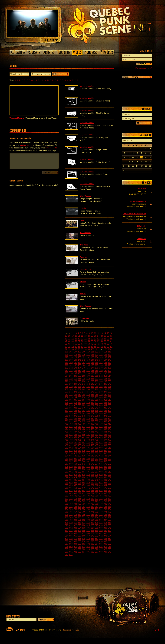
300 (101, 397)
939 (105, 552)
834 (79, 528)
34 (73, 339)
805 (97, 520)
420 (97, 427)
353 (92, 411)
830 (109, 525)
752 (105, 507)
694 (92, 493)
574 (97, 464)
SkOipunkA (142, 189)
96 (79, 349)
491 (71, 445)
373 (84, 416)
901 (84, 544)
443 (101, 432)
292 (67, 397)
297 (88, 397)
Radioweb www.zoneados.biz (134, 214)
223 (101, 379)
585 (97, 467)
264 (88, 389)
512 (67, 451)
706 (97, 496)
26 (95, 336)
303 (67, 400)
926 (97, 549)
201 (101, 373)
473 (88, 440)
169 (105, 365)
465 (101, 437)
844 (75, 531)
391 (67, 421)
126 (109, 355)
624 (75, 477)
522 (109, 451)
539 (88, 456)
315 (71, 403)
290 (105, 395)
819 (109, 523)
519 (97, 451)
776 (67, 515)
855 (75, 533)
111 (92, 352)
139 (71, 360)
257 (105, 387)
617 (92, 475)
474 (92, 440)
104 (110, 349)
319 (88, 403)
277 (97, 392)
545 (67, 459)
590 (71, 469)
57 (98, 341)
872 (101, 536)
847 (88, 531)
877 (75, 539)
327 (75, 405)
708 (105, 496)
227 (71, 381)
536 (75, 456)
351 (84, 411)
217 (75, 379)
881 (92, 539)
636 (79, 480)
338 (75, 408)
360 (75, 413)
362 (84, 413)
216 (71, 379)
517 (88, 451)
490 (67, 445)
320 (92, 403)
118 (75, 355)
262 (79, 389)
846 (84, 531)
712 (75, 499)
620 (105, 475)
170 (109, 365)
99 (89, 349)
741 (105, 504)
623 (71, 477)
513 (71, 451)
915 (97, 547)
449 (79, 435)
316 (75, 403)
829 (105, 525)
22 (82, 336)
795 (101, 517)
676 (109, 488)
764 (109, 509)
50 (76, 341)
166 (92, 365)
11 (95, 333)
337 (71, 408)
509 (101, 448)
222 (97, 379)
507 (92, 448)
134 (97, 357)
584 (92, 467)
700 (71, 496)
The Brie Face (86, 233)
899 (75, 544)
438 (79, 432)
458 (71, 437)
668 (75, 488)
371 (75, 416)
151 (75, 363)
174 (79, 368)
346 (109, 408)
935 (88, 552)
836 (88, 528)
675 (105, 488)
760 (92, 509)
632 (109, 477)
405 (79, 424)
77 (66, 347)
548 (79, 459)
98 (85, 349)
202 (105, 373)
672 (92, 488)
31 (111, 336)
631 (105, 477)
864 (67, 536)
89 (105, 347)
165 (88, 365)
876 (71, 539)
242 (88, 384)
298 (92, 397)
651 (97, 483)
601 (71, 472)
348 (71, 411)
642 (105, 480)
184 (75, 371)
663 (101, 485)
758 (84, 509)
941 (67, 555)
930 (67, 552)
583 (88, 467)
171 (67, 368)
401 (109, 421)
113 (101, 352)
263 (84, 389)
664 (105, 485)
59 (105, 341)
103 (105, 349)
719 (105, 499)
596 (97, 469)
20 (76, 336)
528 (88, 453)
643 (109, 480)
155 (92, 363)
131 (84, 357)
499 (105, 445)
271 (71, 392)
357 (109, 411)
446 (67, 435)
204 (67, 376)
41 (95, 339)
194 (71, 373)
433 (105, 429)
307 (84, 400)
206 (75, 376)
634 (71, 480)
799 (71, 520)
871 (97, 536)
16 (111, 333)
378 (105, 416)
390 (109, 419)
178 (97, 368)
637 (84, 480)
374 (88, 416)
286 (88, 395)
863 (109, 533)
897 (67, 544)
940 (109, 552)
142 (84, 360)
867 (79, 536)
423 (109, 427)
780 (84, 515)
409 (97, 424)
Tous (12, 80)
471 (79, 440)
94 (73, 349)
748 (88, 507)
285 (84, 395)
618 (97, 475)
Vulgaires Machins (17, 118)
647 (79, 483)
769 (84, 512)
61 (111, 341)
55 (92, 341)
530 (97, 453)
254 (92, 387)
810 (71, 523)
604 (84, 472)
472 (84, 440)
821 (71, 525)
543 (105, 456)
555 (109, 459)
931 (71, 552)
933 (79, 552)
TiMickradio (141, 226)
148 (109, 360)
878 (79, 539)
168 (101, 365)
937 (97, 552)
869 (88, 536)
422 (105, 427)
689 (71, 493)
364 (92, 413)
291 (109, 395)
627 (88, 477)
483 (84, 443)
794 (97, 517)
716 (92, 499)
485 (92, 443)
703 (84, 496)
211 (97, 376)
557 (71, 461)
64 (73, 344)
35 (76, 339)
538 (84, 456)
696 (101, 493)
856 (79, 533)
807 (105, 520)
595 (92, 469)
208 (84, 376)
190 (101, 371)
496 (92, 445)
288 (97, 395)
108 (79, 352)
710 (67, 499)
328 (79, 405)
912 (84, 547)
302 (109, 397)
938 (101, 552)
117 (71, 355)
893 (97, 541)
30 (108, 336)
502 (71, 448)
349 (75, 411)
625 (79, 477)
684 (97, 491)
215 (67, 379)
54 (89, 341)
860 (97, 533)
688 (67, 493)
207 (79, 376)
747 (84, 507)
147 (105, 360)
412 (109, 424)
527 (84, 453)
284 (79, 395)
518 (92, 451)
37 (82, 339)
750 (97, 507)
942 (71, 555)
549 (84, 459)
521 (105, 451)
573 (92, 464)
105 (67, 352)
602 (75, 472)
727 (92, 501)
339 (79, 408)
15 (108, 333)
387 (97, 419)
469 (71, 440)
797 (109, 517)
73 (102, 344)
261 (75, 389)
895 (105, 541)
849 (97, 531)
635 (75, 480)
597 (101, 469)
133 (92, 357)
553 (101, 459)
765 (67, 512)
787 (67, 517)
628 (92, 477)
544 (109, 456)
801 (79, 520)
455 (105, 435)
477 (105, 440)
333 (101, 405)
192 (109, 371)
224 (105, 379)
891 (88, 541)
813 (84, 523)
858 (88, 533)
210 (92, 376)
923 (84, 549)
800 (75, 520)
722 (71, 501)
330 (88, 405)
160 (67, 365)
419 (92, 427)
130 (79, 357)
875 (67, 539)
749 (92, 507)
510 (105, 448)
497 (97, 445)
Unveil (82, 220)
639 (92, 480)
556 (67, 461)
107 (75, 352)
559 (79, 461)
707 (101, 496)
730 (105, 501)
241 (84, 384)
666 (67, 488)
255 (97, 387)
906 (105, 544)
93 (69, 349)
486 (97, 443)
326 (71, 405)
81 (79, 347)
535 (71, 456)
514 (75, 451)
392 (71, 421)
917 (105, 547)
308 (88, 400)
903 (92, 544)
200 (97, 373)
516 (84, 451)
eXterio (83, 208)
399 (101, 421)
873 (105, 536)
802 (84, 520)
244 (97, 384)
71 (95, 344)
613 (75, 475)
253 (88, 387)
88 (102, 347)
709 (109, 496)
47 (66, 341)
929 (109, 549)
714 (84, 499)
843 (71, 531)
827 (97, 525)
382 (75, 419)
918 (109, 547)
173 (75, 368)
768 (79, 512)
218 (79, 379)
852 (109, 531)
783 (97, 515)
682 (88, 491)
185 (79, 371)
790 (79, 517)
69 (89, 344)
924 (88, 549)
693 (88, 493)
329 (84, 405)
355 (101, 411)
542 (101, 456)
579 (71, 467)
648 (84, 483)
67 (82, 344)
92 (66, 349)
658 (79, 485)
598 (105, 469)
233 (97, 381)
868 (84, 536)
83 (85, 347)
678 (71, 491)
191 (105, 371)
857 (84, 533)
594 (88, 469)
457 (67, 437)
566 (109, 461)
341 (88, 408)
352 (88, 411)
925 (92, 549)
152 (79, 363)
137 (109, 357)
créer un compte (26, 145)
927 (101, 549)
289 (101, 395)
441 (92, 432)
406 (84, 424)
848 (92, 531)
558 (75, 461)
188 (92, 371)
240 (79, 384)
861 (101, 533)
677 (67, 491)
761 (97, 509)
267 (101, 389)
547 (75, 459)
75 (108, 344)
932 (75, 552)
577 (109, 464)
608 (101, 472)
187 (88, 371)
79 (73, 347)
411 (105, 424)
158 (105, 363)
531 (101, 453)
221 (92, 379)
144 (92, 360)
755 (71, 509)
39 (89, 339)
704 (88, 496)
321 (97, 403)
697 (105, 493)
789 (75, 517)
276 (92, 392)
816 (97, 523)
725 (84, 501)
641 (101, 480)
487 (101, 443)
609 (105, 472)
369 (67, 416)
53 (85, 341)
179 (101, 368)
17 (66, 336)
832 (71, 528)
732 (67, 504)
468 (67, 440)
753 (109, 507)
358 (67, 413)
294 (75, 397)
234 (101, 381)
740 (101, 504)
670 (84, 488)
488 (105, 443)
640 (97, 480)
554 (105, 459)
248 (67, 387)
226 (67, 381)
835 (84, 528)
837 (92, 528)
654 (109, 483)
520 (101, 451)
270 (67, 392)
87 (98, 347)
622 (67, 477)
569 (75, 464)
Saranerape (85, 318)
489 (109, 443)
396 (88, 421)
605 (88, 472)
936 (92, 552)
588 (109, 467)
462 (88, 437)
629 (97, 477)
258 (109, 387)
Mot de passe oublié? (144, 68)
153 (84, 363)
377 (101, 416)
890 (84, 541)
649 (88, 483)
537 (79, 456)
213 (105, 376)
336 (67, 408)
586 (101, 467)
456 (109, 435)
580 (75, 467)
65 (76, 344)
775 (109, 512)
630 (101, 477)
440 (88, 432)
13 (102, 333)
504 (79, 448)
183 (71, 371)
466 (105, 437)
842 (67, 531)
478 (109, 440)
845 (79, 531)
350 (79, 411)
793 (92, 517)
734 (75, 504)
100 (92, 349)
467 (109, 437)
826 (92, 525)
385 (88, 419)
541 (97, 456)
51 (79, 341)
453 (97, 435)
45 (108, 339)
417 (84, 427)
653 (105, 483)
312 (105, 400)
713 (79, 499)
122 (92, 355)
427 (79, 429)
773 (101, 512)
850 (101, 531)
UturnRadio (141, 239)
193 (67, 373)
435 (67, 432)
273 (79, 392)
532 (105, 453)
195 (75, 373)
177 (92, 368)
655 (67, 485)
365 (97, 413)
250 (75, 387)
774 (105, 512)
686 (105, 491)
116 (67, 355)
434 (109, 429)
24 (89, 336)
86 (95, 347)
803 (88, 520)
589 (67, 469)
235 (105, 381)
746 (79, 507)
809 (67, 523)
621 (109, 475)
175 (84, 368)
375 (92, 416)
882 (97, 539)
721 (67, 501)
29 (105, 336)
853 (67, 533)
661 (92, 485)
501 (67, 448)
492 (75, 445)
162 (75, 365)
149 (67, 363)
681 (84, 491)
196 (79, 373)
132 (88, 357)
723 (75, 501)
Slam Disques (85, 196)
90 (108, 347)
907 (109, 544)
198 (88, 373)
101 (97, 349)
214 (109, 376)
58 (102, 341)
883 (101, 539)
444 (105, 432)
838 (97, 528)
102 (101, 349)
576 (105, 464)
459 (75, 437)
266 (97, 389)
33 (69, 339)
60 (108, 341)
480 (71, 443)
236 (109, 381)
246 (105, 384)
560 (84, 461)
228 (75, 381)
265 (92, 389)
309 (92, 400)
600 (67, 472)
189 (97, 371)
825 (88, 525)
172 (71, 368)
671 (88, 488)
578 (67, 467)
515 (79, 451)
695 (97, 493)
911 (79, 547)
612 (71, 475)
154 (88, 363)
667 (71, 488)
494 (84, 445)
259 (67, 389)
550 (88, 459)
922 (79, 549)
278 (101, 392)
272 (75, 392)
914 (92, 547)
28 (102, 336)
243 (92, 384)
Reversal (83, 257)
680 (79, 491)
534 (67, 456)
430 (92, 429)
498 (101, 445)
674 (101, 488)
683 (92, 491)
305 (75, 400)
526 (79, 453)
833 (75, 528)
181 (109, 368)
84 (89, 347)
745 (75, 507)
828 (101, 525)
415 (75, 427)
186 (84, 371)
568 (71, 464)
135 (101, 357)
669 (79, 488)
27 (98, 336)
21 (79, 336)
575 (101, 464)
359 (71, 413)
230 (84, 381)
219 (84, 379)
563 (97, 461)
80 (76, 347)
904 (97, 544)
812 (79, 523)
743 (67, 507)
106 (71, 352)
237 (67, 384)
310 (97, 400)
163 (79, 365)
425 (71, 429)
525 (75, 453)
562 (92, 461)
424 (67, 429)
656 (71, 485)
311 (101, 400)
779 (79, 515)
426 (75, 429)
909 (71, 547)
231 (88, 381)
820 (67, 525)
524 (71, 453)
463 (92, 437)
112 (97, 352)
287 (92, 395)
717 (97, 499)
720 (109, 499)
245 (101, 384)
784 (101, 515)
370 (71, 416)
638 (88, 480)
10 (92, 333)
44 (105, 339)
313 (109, 400)
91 (111, 347)
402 (67, 424)
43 (102, 339)
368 (109, 413)
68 (85, 344)
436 (71, 432)
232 (92, 381)
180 (105, 368)
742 (109, 504)
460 (79, 437)
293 (71, 397)
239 (75, 384)
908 (67, 547)
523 (67, 453)
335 (109, 405)
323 (105, 403)
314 (67, 403)
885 (109, 539)
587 (105, 467)
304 (71, 400)
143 (88, 360)
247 (109, 384)
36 (79, 339)
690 (75, 493)
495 (88, 445)
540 (92, 456)
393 (75, 421)
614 (79, 475)
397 (92, 421)
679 (75, 491)
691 (79, 493)
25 (92, 336)
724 (79, 501)
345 (105, 408)
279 (105, 392)
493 (79, 445)
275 (88, 392)
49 (73, 341)
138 (67, 360)
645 (71, 483)
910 (75, 547)
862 (105, 533)
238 (71, 384)
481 (75, 443)
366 (101, 413)
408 (92, 424)
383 (79, 419)
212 (101, 376)
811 (75, 523)
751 (101, 507)
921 (75, 549)
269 (109, 389)
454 (101, 435)
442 (97, 432)
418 (88, 427)
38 (85, 339)
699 (67, 496)
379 (109, 416)
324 (109, 403)
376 (97, 416)
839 (101, 528)
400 (105, 421)
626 (84, 477)
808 (109, 520)
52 (82, 341)
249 (71, 387)
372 (79, 416)
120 (84, 355)
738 (92, 504)
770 (88, 512)
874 (109, 536)
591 (75, 469)
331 (92, 405)
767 (75, 512)
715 (88, 499)
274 (84, 392)
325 (67, 405)
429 (88, 429)
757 (79, 509)
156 (97, 363)
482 (79, 443)
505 (84, 448)
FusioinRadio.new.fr (138, 201)
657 (75, 485)
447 (71, 435)
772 (97, 512)
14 (105, 333)
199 (92, 373)
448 (75, 435)
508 (97, 448)
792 (88, 517)
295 (79, 397)
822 (75, 525)
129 (75, 357)
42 (98, 339)
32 (66, 339)
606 (92, 472)
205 (71, 376)
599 (109, 469)
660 (88, 485)
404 (75, 424)
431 (97, 429)
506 (88, 448)
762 (101, 509)
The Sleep (84, 245)
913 (88, 547)
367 (105, 413)
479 (67, 443)
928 (105, 549)
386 (92, 419)
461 (84, 437)
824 (84, 525)
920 (71, 549)
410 (101, 424)
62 (66, 344)
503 (75, 448)
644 (67, 483)
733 (71, 504)
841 (109, 528)
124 (101, 355)
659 (84, 485)
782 (92, 515)
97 (82, 349)
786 (109, 515)
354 (97, 411)
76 (111, 344)
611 (67, 475)
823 (79, 525)
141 (79, 360)
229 (79, 381)
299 (97, 397)
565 (105, 461)
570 (79, 464)
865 (71, 536)
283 (75, 395)
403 (71, 424)
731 (109, 501)
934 (84, 552)
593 (84, 469)
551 (92, 459)
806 (101, 520)
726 (88, 501)
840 (105, 528)
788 (71, 517)
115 (109, 352)
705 (92, 496)
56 (95, 341)
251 (79, 387)
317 (79, 403)
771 (92, 512)
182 (67, 371)
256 (101, 387)
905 (101, 544)
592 (79, 469)
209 (88, 376)
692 (84, 493)
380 (67, 419)
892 (92, 541)
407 (88, 424)
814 (88, 523)
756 (75, 509)
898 (71, 544)
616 (88, 475)
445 (109, 432)
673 (97, 488)
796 (105, 517)
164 (84, 365)
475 (97, 440)
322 (101, 403)
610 (109, 472)
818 (105, 523)
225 (109, 379)
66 (79, 344)
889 (79, 541)
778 (75, 515)
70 (92, 344)
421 (101, 427)
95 (76, 349)
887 (71, 541)
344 (101, 408)
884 (105, 539)
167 (97, 365)
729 (101, 501)
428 (84, 429)
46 (111, 339)
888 (75, 541)
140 (75, 360)
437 (75, 432)
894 (101, 541)
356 (105, 411)
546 (71, 459)
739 (97, 504)
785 (105, 515)
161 (71, 365)
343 (97, 408)
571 (84, 464)
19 (73, 336)
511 (109, 448)
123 (97, 355)
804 (92, 520)
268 (105, 389)
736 (84, 504)
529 (92, 453)
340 (84, 408)
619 (101, 475)
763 (105, 509)
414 (71, 427)
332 (97, 405)
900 (79, 544)
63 (69, 344)
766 (71, 512)
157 (101, 363)
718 (101, 499)
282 (71, 395)
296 (84, 397)
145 (97, 360)
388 (101, 419)
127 (67, 357)
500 (109, 445)
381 (71, 419)
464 (97, 437)
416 (79, 427)
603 (79, 472)
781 (88, 515)
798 (67, 520)
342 (92, 408)
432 (101, 429)
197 (84, 373)
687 (109, 491)
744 (71, 507)
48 (69, 341)
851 (105, 531)
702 (79, 496)
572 (88, 464)
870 (92, 536)
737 (88, 504)
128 (71, 357)
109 (84, 352)
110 (88, 352)
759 (88, 509)
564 (101, 461)
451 (88, 435)
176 (88, 368)
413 (67, 427)
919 (67, 549)
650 (92, 483)
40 (92, 339)
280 (109, 392)
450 (84, 435)
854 (71, 533)
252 (84, 387)
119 (79, 355)
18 (69, 336)
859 (92, 533)
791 (84, 517)
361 (79, 413)
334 (105, 405)
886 (67, 541)
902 (88, 544)
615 (84, 475)
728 (97, 501)
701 (75, 496)
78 (69, 347)
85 (92, 347)
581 (79, 467)
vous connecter (51, 148)
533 (109, 453)
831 (67, 528)
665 (109, 485)
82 (82, 347)
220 (88, 379)
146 (101, 360)
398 (97, 421)
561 (88, 461)
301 (105, 397)
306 (79, 400)
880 (88, 539)
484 (88, 443)
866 (75, 536)
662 (97, 485)
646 (75, 483)
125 (105, 355)
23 (85, 336)
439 (84, 432)
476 (101, 440)
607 (97, 472)
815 (92, 523)
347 (67, 411)
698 (109, 493)
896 (109, 541)
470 (75, 440)
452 (92, 435)
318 (84, 403)
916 (101, 547)
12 (98, 333)
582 (84, 467)
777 (71, 515)
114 (105, 352)
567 (67, 464)
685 (101, 491)
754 (67, 509)
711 (71, 499)
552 (97, 459)
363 (88, 413)
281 (67, 395)
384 (84, 419)
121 (88, 355)
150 (71, 363)
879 (84, 539)
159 (109, 363)
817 (101, 523)
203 (109, 373)
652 (101, 483)
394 (79, 421)
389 (105, 419)
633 (67, 480)
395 (84, 421)
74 (105, 344)
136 (105, 357)
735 (79, 504)
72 (98, 344)
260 (71, 389)
